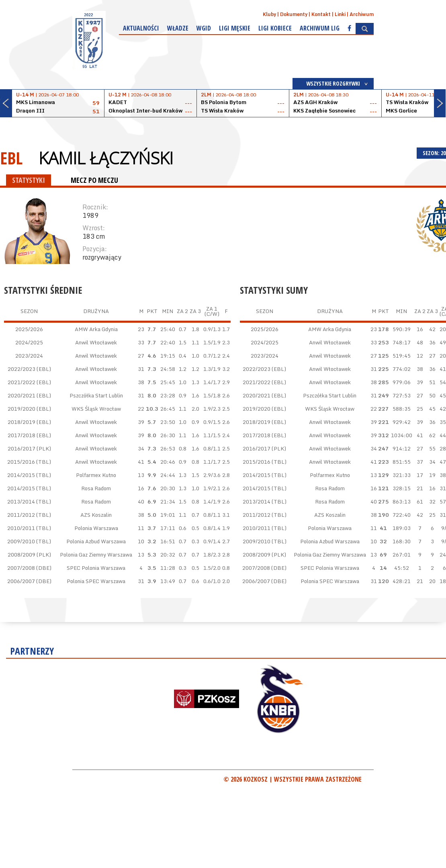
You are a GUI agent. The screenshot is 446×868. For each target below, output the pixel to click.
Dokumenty (294, 14)
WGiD (204, 28)
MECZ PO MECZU (94, 180)
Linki (340, 14)
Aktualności (141, 28)
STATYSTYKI (29, 180)
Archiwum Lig (320, 28)
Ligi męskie (235, 28)
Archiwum (362, 14)
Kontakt (321, 14)
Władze (178, 28)
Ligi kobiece (275, 28)
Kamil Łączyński (106, 158)
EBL (11, 158)
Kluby (269, 14)
